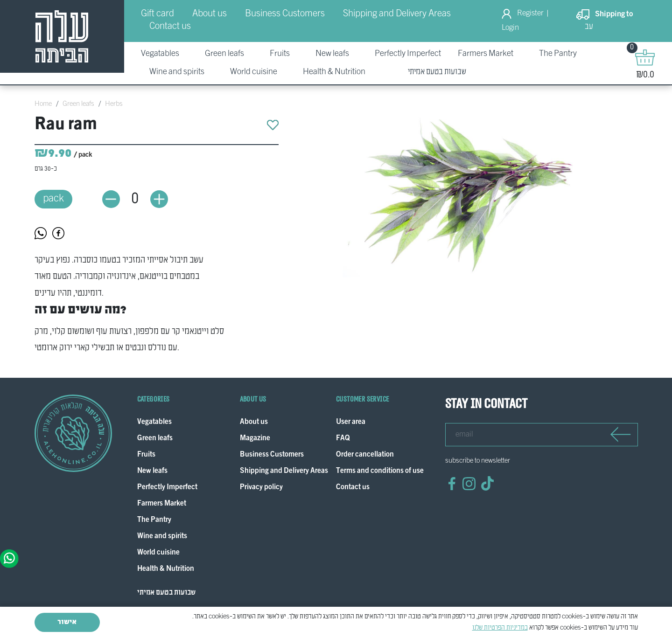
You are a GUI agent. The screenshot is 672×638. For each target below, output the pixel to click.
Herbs (114, 104)
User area (351, 413)
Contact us (170, 27)
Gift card (157, 14)
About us (210, 14)
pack (53, 194)
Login (510, 28)
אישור (67, 622)
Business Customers (285, 14)
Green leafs (78, 104)
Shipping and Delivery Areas (397, 14)
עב (589, 27)
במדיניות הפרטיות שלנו (500, 628)
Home (43, 104)
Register (530, 14)
